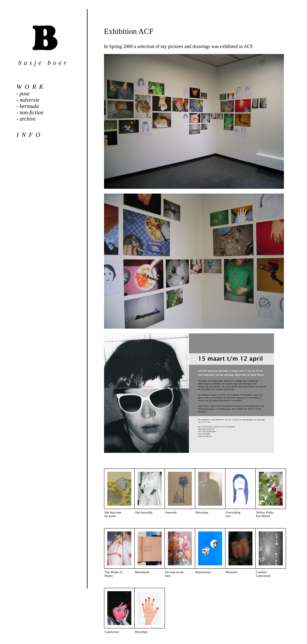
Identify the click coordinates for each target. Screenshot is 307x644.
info (30, 135)
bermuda (29, 106)
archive (28, 119)
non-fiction (32, 113)
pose (25, 94)
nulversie (30, 100)
